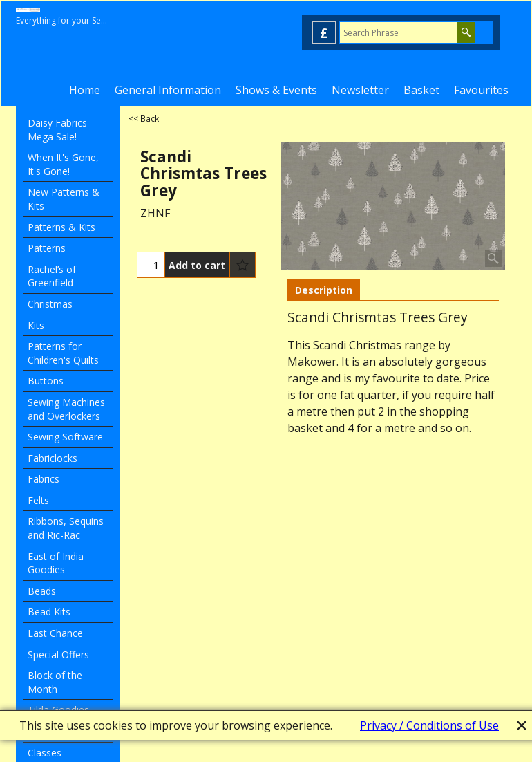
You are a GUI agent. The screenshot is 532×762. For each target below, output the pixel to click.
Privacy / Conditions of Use (429, 725)
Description (324, 290)
